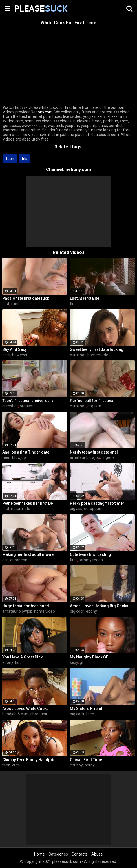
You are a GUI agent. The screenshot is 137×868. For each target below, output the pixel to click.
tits (25, 159)
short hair (39, 714)
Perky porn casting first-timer (97, 503)
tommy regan (91, 560)
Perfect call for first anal (92, 401)
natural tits (21, 509)
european (93, 509)
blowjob (19, 457)
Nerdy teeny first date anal (94, 452)
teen (10, 159)
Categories (58, 854)
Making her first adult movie (28, 554)
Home (39, 854)
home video (45, 611)
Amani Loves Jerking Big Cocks (99, 606)
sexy (74, 662)
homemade (98, 355)
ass (5, 560)
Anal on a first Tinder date (26, 452)
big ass (76, 509)
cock (6, 355)
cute (16, 765)
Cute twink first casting (90, 554)
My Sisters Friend (86, 709)
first (6, 304)
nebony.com (78, 170)
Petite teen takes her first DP (28, 503)
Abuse (97, 854)
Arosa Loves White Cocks (26, 709)
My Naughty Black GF (89, 657)
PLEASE (28, 8)
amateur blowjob (85, 457)
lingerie (108, 457)
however (20, 355)
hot (18, 662)
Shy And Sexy (15, 349)
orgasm (27, 406)
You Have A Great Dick (22, 657)
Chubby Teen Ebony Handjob (28, 760)
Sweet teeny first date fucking (97, 349)
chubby (76, 765)
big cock (77, 611)
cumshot (78, 355)
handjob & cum (16, 714)
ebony (91, 611)
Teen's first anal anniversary (28, 401)
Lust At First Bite (85, 298)
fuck (15, 304)
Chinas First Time (86, 760)
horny (90, 765)
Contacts (80, 854)
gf (82, 662)
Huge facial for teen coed (26, 606)
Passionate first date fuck (26, 298)
